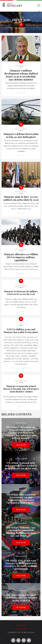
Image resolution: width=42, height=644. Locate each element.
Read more (21, 445)
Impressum (21, 625)
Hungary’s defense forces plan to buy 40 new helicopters (21, 135)
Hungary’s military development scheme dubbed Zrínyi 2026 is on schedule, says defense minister (21, 75)
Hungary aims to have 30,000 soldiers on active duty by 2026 (21, 198)
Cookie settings (21, 629)
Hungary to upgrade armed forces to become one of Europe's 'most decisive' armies (21, 389)
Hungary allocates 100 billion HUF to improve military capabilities (21, 257)
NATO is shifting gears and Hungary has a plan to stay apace (21, 331)
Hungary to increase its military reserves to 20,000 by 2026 (21, 293)
